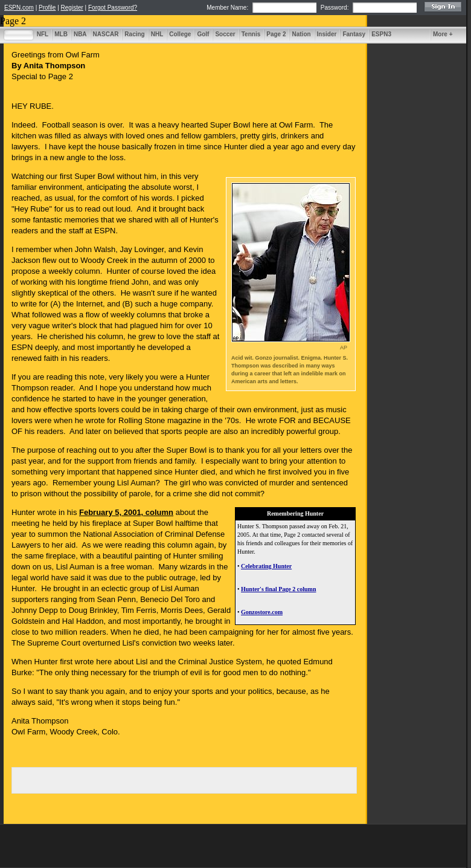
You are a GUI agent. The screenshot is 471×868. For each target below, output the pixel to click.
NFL (43, 34)
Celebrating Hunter (266, 566)
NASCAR (106, 34)
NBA (80, 34)
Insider (327, 34)
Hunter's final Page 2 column (278, 589)
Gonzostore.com (262, 612)
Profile (47, 8)
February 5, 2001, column (126, 512)
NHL (157, 34)
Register (72, 8)
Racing (134, 34)
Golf (203, 34)
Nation (301, 34)
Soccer (225, 34)
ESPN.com (19, 8)
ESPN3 (381, 34)
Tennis (251, 34)
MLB (61, 34)
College (180, 34)
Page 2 (276, 34)
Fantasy (354, 34)
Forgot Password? (113, 8)
